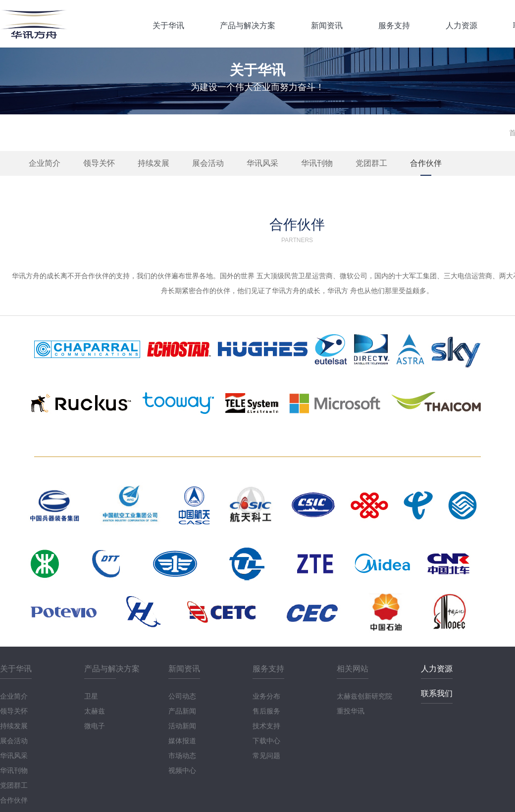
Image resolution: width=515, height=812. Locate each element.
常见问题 (266, 756)
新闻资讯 (327, 25)
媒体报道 (182, 741)
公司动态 (182, 696)
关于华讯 (168, 25)
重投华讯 (351, 711)
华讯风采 (262, 163)
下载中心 (266, 741)
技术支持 (266, 726)
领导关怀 (99, 163)
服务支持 (394, 25)
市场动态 (182, 756)
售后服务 (266, 711)
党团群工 (371, 163)
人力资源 (462, 25)
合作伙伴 (426, 163)
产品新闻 (182, 711)
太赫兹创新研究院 (364, 696)
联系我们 (437, 693)
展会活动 (208, 163)
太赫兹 (95, 711)
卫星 (91, 696)
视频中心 (182, 770)
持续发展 (154, 163)
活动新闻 (182, 726)
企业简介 (45, 163)
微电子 (95, 726)
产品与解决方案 (248, 25)
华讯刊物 (317, 163)
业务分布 (266, 696)
